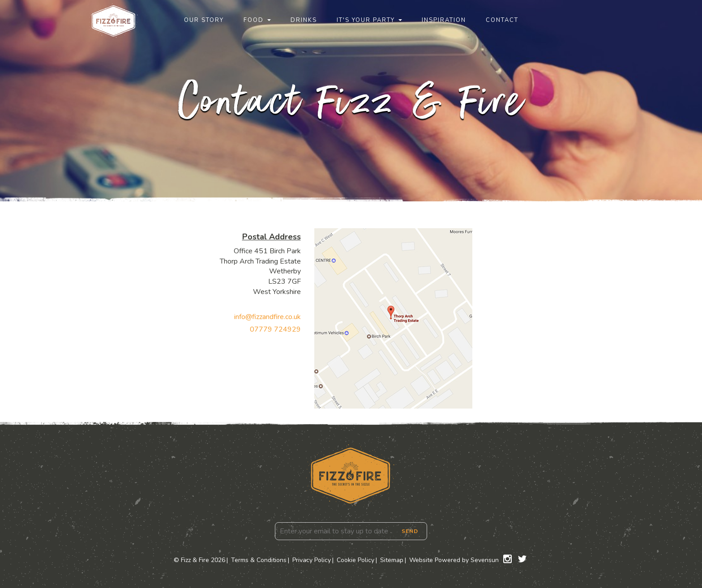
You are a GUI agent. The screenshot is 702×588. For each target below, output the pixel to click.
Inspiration (444, 20)
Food (254, 20)
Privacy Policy (312, 560)
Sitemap (392, 560)
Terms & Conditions (259, 560)
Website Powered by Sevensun (454, 560)
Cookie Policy (355, 560)
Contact (502, 20)
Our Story (204, 20)
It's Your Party (366, 20)
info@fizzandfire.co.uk (268, 317)
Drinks (304, 20)
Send (410, 531)
